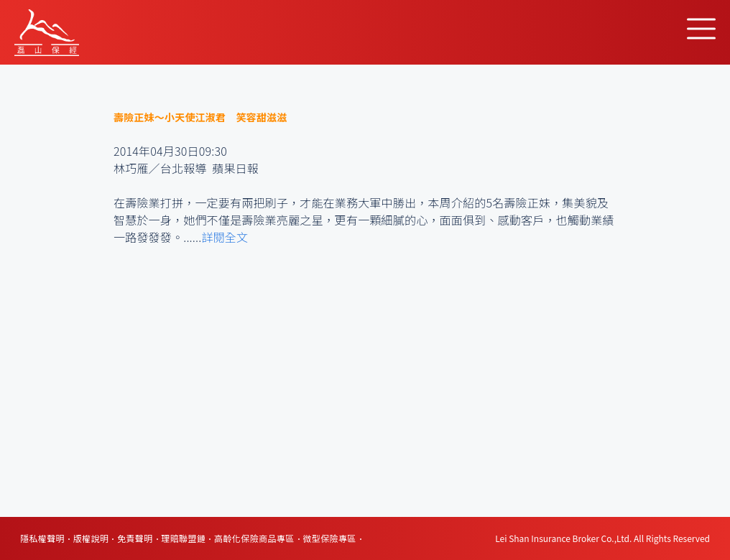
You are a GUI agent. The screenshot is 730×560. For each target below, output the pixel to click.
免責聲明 (135, 538)
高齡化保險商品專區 (254, 538)
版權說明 (91, 538)
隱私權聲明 (42, 538)
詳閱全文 (225, 237)
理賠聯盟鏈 (183, 538)
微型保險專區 (329, 538)
